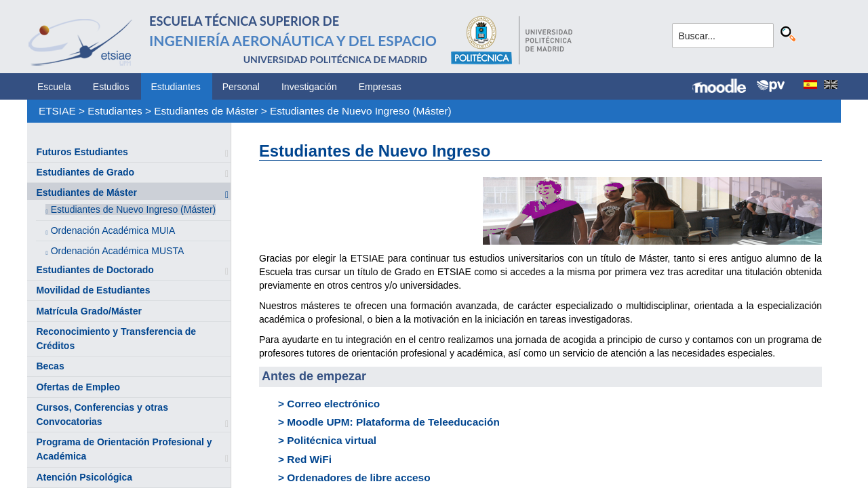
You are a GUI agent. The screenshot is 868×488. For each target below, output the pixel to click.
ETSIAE (57, 111)
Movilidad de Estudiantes (93, 290)
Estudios (111, 87)
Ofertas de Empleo (78, 387)
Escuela (54, 87)
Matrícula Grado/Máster (89, 311)
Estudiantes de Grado (85, 172)
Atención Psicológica (84, 477)
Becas (50, 366)
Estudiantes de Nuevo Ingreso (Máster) (361, 111)
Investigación (309, 87)
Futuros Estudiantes (82, 152)
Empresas (380, 87)
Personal (241, 87)
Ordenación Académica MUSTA (118, 251)
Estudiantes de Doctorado (95, 270)
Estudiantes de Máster (206, 111)
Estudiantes (176, 87)
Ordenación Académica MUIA (113, 230)
